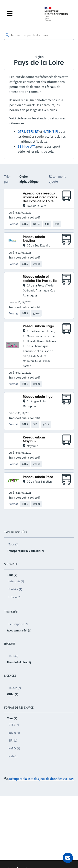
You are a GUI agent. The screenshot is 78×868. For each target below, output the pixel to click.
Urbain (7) (15, 597)
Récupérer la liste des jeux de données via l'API (41, 779)
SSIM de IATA (27, 146)
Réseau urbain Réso (38, 477)
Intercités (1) (16, 581)
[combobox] (39, 35)
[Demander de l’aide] (68, 858)
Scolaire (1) (15, 589)
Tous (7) (13, 544)
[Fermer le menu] (23, 14)
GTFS (21, 131)
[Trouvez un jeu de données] (39, 35)
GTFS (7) (14, 725)
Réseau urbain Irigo (38, 397)
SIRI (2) (13, 741)
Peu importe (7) (18, 624)
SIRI (55, 131)
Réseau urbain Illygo (38, 326)
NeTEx (47, 131)
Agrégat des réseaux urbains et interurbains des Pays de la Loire (40, 198)
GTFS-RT (33, 131)
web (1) (13, 756)
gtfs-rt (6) (14, 733)
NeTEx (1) (14, 748)
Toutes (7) (15, 688)
